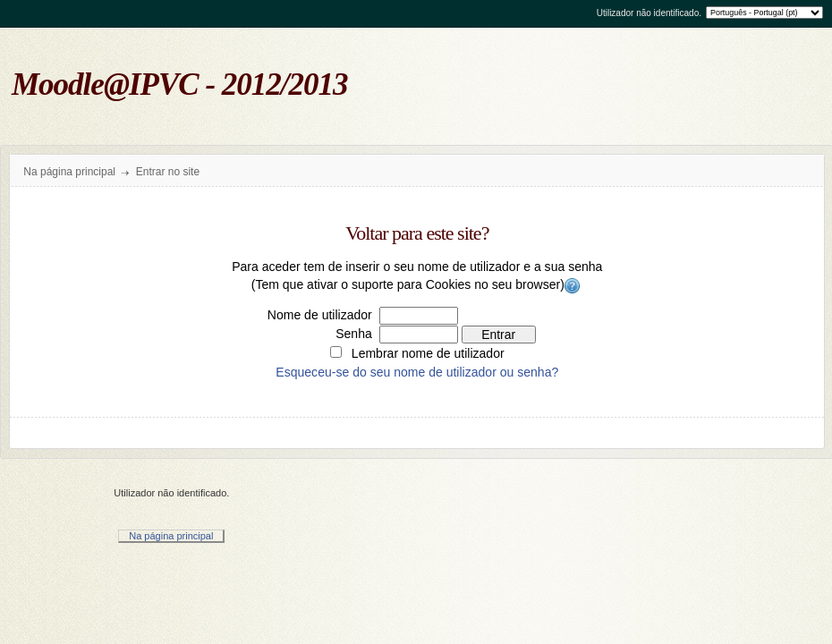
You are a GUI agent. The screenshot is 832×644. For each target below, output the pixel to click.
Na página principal (69, 172)
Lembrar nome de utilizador (428, 353)
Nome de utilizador (320, 315)
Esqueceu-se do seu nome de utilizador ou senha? (417, 372)
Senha (354, 334)
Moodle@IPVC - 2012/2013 (180, 85)
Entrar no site (168, 172)
